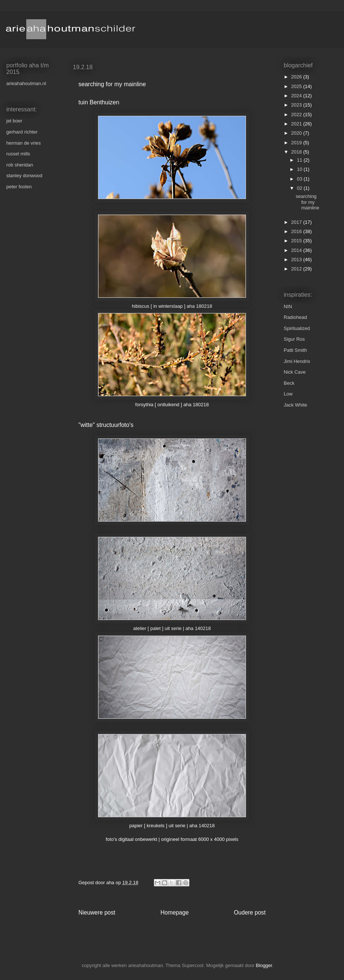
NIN (288, 307)
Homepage (175, 912)
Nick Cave (295, 372)
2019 (297, 143)
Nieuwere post (97, 912)
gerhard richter (22, 132)
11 (300, 160)
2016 (297, 231)
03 (300, 179)
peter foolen (19, 187)
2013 (297, 260)
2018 (297, 152)
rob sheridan (20, 165)
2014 (297, 250)
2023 (297, 105)
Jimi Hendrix (297, 361)
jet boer (14, 121)
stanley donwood (24, 176)
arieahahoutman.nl (26, 83)
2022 (297, 114)
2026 (297, 77)
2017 (297, 222)
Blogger (264, 965)
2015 (297, 241)
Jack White (296, 405)
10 (300, 169)
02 (300, 188)
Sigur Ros (294, 339)
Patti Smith (295, 350)
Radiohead (295, 317)
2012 (297, 269)
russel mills (18, 154)
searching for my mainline (307, 202)
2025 (297, 86)
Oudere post (250, 912)
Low (288, 394)
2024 (297, 96)
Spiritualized (297, 328)
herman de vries (23, 143)
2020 (297, 133)
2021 (297, 124)
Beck (289, 383)
